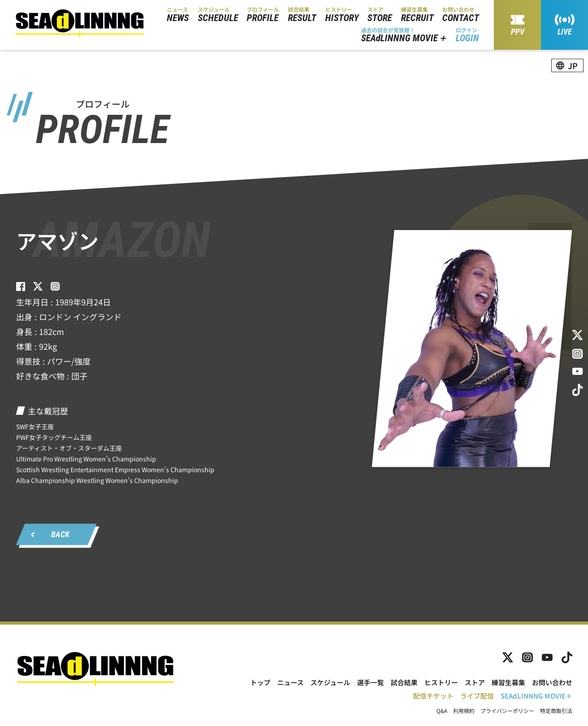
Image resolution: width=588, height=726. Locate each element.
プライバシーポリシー (507, 711)
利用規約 (464, 711)
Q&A (442, 711)
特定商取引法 (556, 711)
